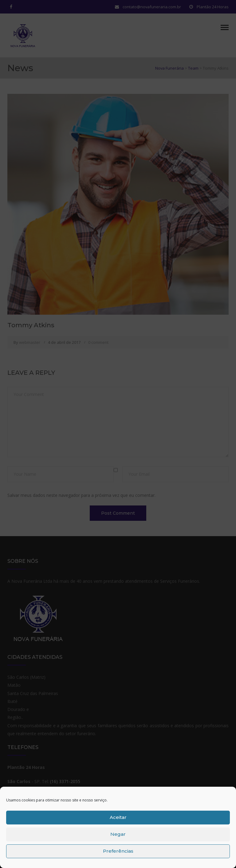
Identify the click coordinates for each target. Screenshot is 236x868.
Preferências (118, 851)
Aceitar (118, 817)
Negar (118, 834)
